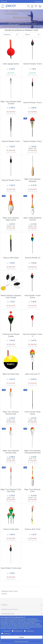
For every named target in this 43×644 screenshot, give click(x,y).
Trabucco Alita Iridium (11, 258)
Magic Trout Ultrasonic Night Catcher (11, 219)
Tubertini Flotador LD (32, 258)
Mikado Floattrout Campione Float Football (11, 296)
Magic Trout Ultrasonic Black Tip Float (11, 103)
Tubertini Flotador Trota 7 (11, 141)
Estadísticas (30, 631)
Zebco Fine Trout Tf (32, 374)
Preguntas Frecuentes (10, 609)
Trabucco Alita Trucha (32, 529)
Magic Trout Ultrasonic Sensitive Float (11, 413)
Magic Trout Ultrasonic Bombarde (32, 180)
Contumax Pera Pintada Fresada (11, 335)
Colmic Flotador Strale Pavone (32, 413)
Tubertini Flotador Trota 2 (32, 141)
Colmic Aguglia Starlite (11, 64)
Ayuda (4, 1)
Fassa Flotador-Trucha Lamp (11, 568)
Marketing (7, 634)
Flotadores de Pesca (11, 14)
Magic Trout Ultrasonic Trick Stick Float (11, 490)
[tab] (21, 605)
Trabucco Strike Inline (11, 529)
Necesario (7, 631)
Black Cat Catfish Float (11, 374)
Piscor (7, 11)
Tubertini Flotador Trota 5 (32, 102)
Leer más (37, 26)
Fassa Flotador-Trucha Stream (32, 296)
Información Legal (8, 614)
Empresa (4, 605)
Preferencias (18, 631)
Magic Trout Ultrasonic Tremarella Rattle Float (32, 452)
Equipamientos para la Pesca (20, 11)
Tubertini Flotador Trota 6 (32, 64)
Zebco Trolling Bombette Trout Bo (32, 219)
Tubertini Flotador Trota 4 (11, 180)
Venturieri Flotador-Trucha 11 (32, 335)
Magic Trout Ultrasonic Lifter (32, 490)
